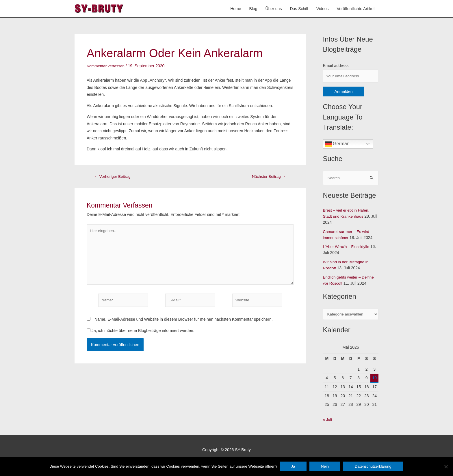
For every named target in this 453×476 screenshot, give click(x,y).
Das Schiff (299, 9)
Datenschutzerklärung (374, 467)
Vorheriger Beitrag (114, 177)
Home (236, 9)
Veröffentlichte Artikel (356, 9)
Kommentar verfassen (106, 66)
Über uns (274, 9)
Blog (253, 9)
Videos (323, 9)
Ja (294, 467)
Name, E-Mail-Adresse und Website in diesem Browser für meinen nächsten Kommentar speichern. (184, 323)
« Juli (328, 421)
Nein (326, 467)
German (337, 145)
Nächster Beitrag (268, 177)
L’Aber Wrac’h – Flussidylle (347, 248)
